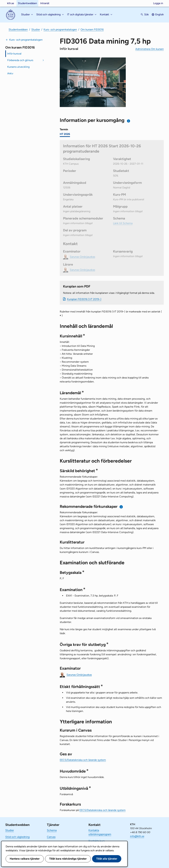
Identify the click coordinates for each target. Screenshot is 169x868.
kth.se (11, 3)
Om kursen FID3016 (92, 29)
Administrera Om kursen (150, 49)
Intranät (45, 3)
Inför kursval (14, 54)
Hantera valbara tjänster (25, 859)
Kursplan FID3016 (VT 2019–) (84, 299)
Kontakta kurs (96, 841)
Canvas (51, 837)
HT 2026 (65, 134)
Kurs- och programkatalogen (60, 29)
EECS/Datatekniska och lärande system (83, 760)
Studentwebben (27, 3)
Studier (36, 29)
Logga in (158, 3)
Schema (52, 830)
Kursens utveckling (18, 67)
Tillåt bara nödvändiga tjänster (68, 859)
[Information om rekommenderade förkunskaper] (121, 507)
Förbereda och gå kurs (20, 60)
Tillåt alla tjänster (107, 859)
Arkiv (10, 73)
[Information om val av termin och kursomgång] (129, 121)
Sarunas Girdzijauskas (79, 675)
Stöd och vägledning (17, 837)
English (160, 14)
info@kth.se (137, 836)
